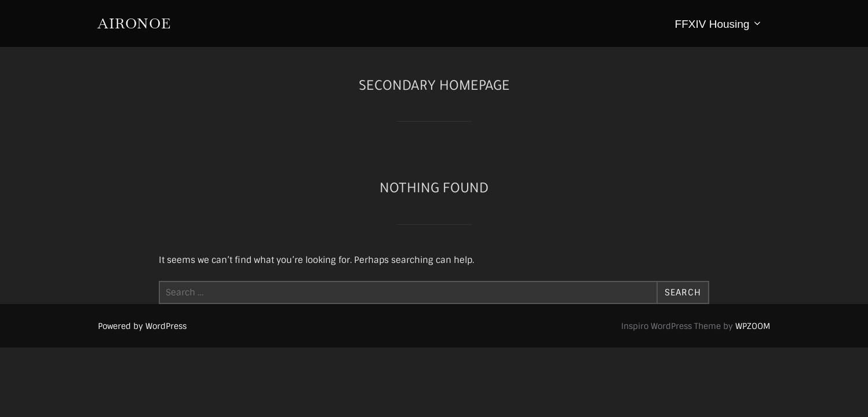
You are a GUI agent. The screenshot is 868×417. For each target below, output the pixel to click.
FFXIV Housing (719, 24)
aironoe (134, 23)
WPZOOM (753, 326)
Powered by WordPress (142, 326)
